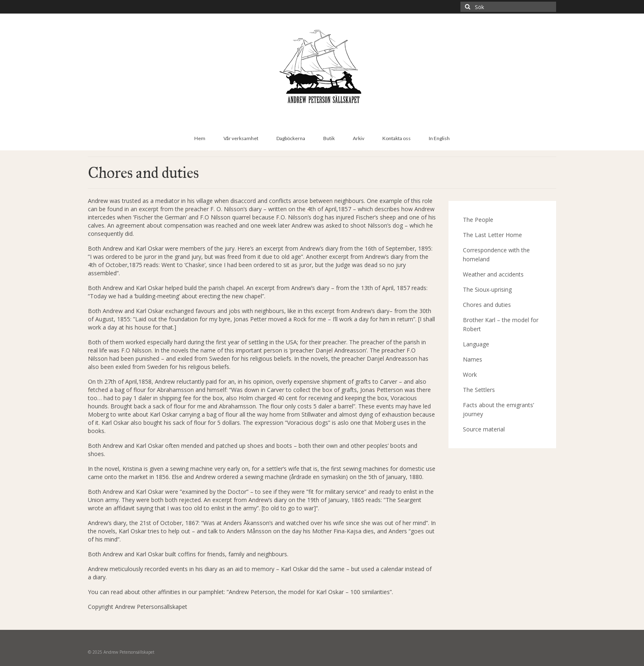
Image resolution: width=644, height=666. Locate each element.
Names (473, 359)
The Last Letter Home (492, 235)
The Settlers (479, 390)
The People (478, 220)
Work (470, 374)
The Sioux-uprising (487, 289)
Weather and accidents (493, 274)
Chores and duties (487, 305)
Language (476, 344)
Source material (484, 429)
